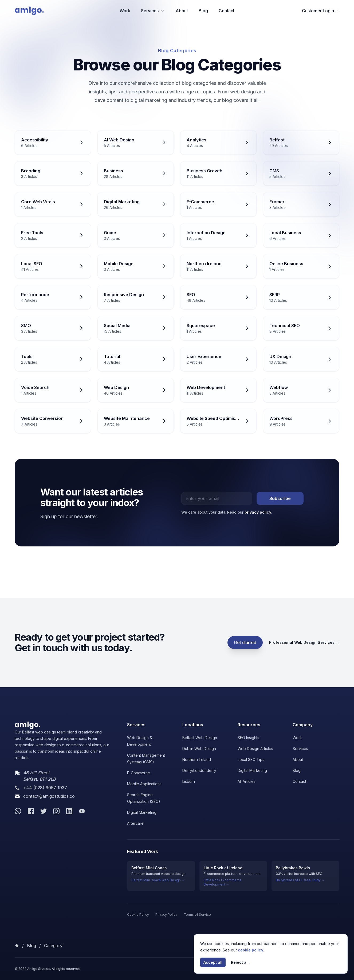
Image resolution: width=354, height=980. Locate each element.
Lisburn (189, 781)
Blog (203, 11)
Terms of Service (197, 914)
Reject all (240, 962)
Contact (227, 11)
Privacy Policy (166, 914)
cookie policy (251, 950)
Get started (245, 642)
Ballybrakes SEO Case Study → (300, 880)
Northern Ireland (197, 759)
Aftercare (135, 823)
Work (125, 11)
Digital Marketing (142, 812)
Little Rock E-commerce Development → (223, 882)
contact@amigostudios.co (49, 796)
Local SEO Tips (251, 759)
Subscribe (280, 498)
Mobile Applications (144, 784)
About (182, 11)
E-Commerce (139, 773)
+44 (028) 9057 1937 (45, 788)
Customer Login (321, 11)
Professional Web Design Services (304, 642)
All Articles (247, 781)
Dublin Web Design (199, 749)
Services (153, 11)
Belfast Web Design (200, 738)
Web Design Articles (255, 749)
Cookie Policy (138, 914)
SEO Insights (248, 738)
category (53, 946)
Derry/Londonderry (199, 770)
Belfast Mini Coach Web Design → (158, 880)
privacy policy (258, 512)
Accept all (213, 962)
